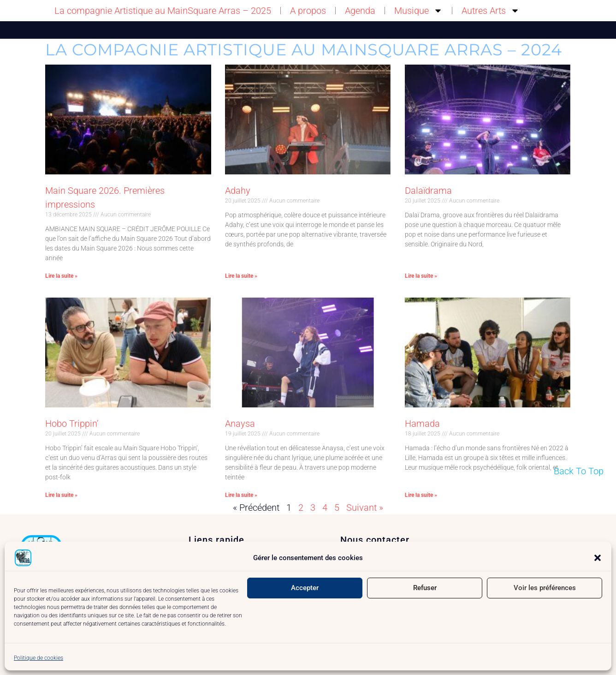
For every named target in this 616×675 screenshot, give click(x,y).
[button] (598, 558)
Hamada (422, 424)
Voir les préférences (545, 588)
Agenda (360, 11)
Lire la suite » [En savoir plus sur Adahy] (241, 276)
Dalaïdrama (428, 191)
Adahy (238, 191)
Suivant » (365, 508)
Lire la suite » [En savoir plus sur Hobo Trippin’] (61, 495)
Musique (418, 11)
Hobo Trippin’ (72, 424)
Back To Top (579, 471)
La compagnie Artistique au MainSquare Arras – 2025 (163, 11)
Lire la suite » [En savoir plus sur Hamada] (421, 495)
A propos (308, 11)
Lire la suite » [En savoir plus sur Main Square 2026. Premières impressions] (61, 276)
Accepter (305, 588)
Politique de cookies (38, 658)
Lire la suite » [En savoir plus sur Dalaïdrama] (421, 276)
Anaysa (240, 424)
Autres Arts (491, 11)
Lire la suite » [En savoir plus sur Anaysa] (241, 495)
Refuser (425, 588)
